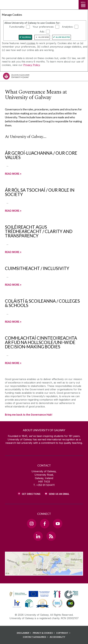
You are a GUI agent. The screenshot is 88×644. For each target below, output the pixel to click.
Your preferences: (43, 27)
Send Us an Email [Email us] (59, 494)
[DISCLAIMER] (24, 633)
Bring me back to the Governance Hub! (29, 415)
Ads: (42, 32)
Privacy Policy (32, 65)
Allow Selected (63, 37)
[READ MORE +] (13, 174)
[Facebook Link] (45, 524)
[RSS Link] (51, 536)
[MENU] (83, 5)
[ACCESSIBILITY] (57, 637)
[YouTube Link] (58, 524)
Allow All (27, 37)
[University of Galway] (16, 77)
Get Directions (31, 494)
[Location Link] (44, 573)
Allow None (44, 37)
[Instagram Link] (31, 524)
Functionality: (17, 27)
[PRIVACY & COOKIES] (44, 633)
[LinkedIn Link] (38, 536)
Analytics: (68, 27)
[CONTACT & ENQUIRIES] (36, 637)
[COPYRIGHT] (64, 633)
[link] (29, 594)
